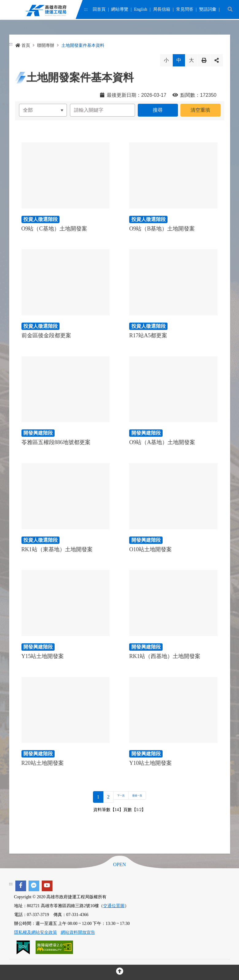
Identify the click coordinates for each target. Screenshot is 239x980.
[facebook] (21, 886)
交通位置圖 (114, 906)
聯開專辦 (46, 45)
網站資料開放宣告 (78, 932)
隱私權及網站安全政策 (36, 932)
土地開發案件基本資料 (83, 45)
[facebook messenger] (34, 886)
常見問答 (184, 10)
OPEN (120, 865)
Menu (9, 11)
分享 (217, 60)
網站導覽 (120, 10)
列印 (204, 60)
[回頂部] (119, 972)
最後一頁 (141, 797)
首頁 (23, 45)
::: (86, 10)
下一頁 (116, 797)
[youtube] (47, 886)
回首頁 (99, 10)
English (141, 10)
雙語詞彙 (207, 10)
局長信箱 (162, 10)
